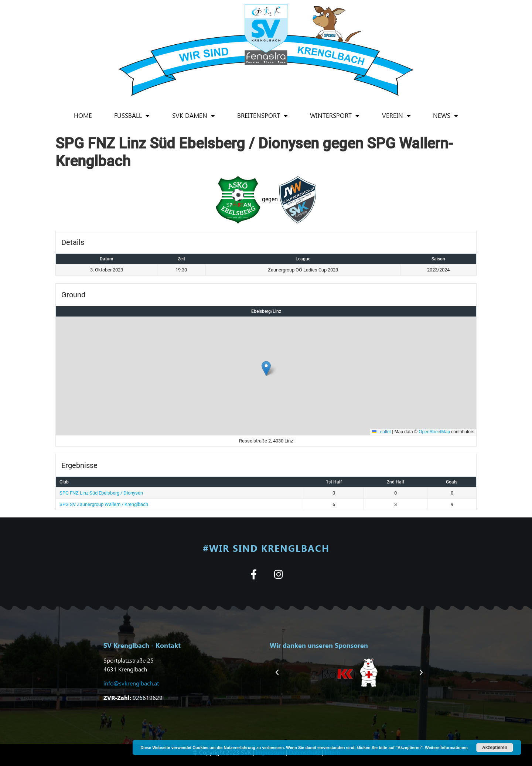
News (446, 116)
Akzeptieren (495, 748)
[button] (266, 368)
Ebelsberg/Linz (266, 311)
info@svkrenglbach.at (131, 683)
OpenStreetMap (434, 432)
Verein (396, 116)
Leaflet (381, 432)
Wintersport (335, 116)
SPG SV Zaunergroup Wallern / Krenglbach (104, 504)
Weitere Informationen (446, 748)
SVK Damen (194, 116)
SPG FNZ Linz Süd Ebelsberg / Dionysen (101, 493)
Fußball (132, 116)
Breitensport (262, 116)
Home (83, 115)
